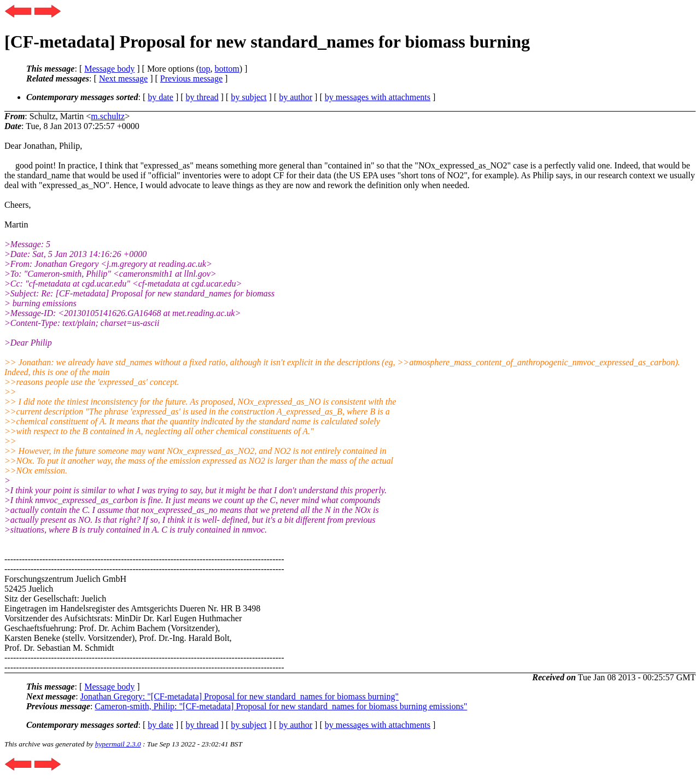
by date (161, 97)
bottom (227, 69)
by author (296, 97)
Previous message (191, 78)
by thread (202, 97)
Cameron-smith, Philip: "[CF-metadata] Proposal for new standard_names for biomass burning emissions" (281, 706)
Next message (123, 78)
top (205, 69)
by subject (249, 97)
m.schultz (108, 116)
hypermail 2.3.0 (118, 744)
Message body (109, 69)
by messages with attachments (378, 97)
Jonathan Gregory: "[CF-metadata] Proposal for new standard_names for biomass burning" (240, 696)
